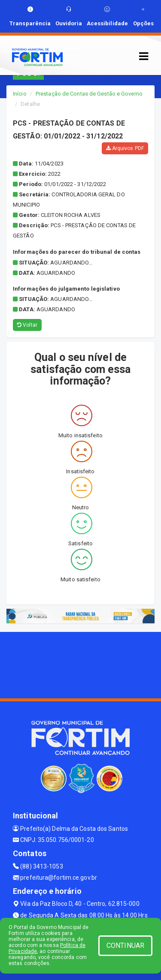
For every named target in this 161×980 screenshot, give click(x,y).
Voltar (27, 325)
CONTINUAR (125, 945)
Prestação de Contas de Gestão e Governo (89, 94)
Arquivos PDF (125, 148)
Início (20, 94)
